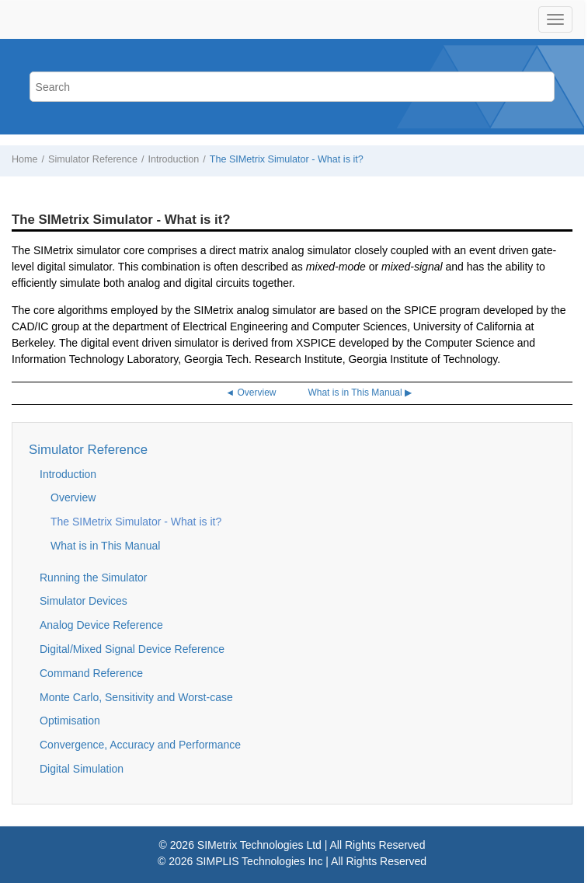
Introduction (173, 159)
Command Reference (91, 673)
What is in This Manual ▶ (360, 393)
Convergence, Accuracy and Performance (140, 745)
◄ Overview (251, 393)
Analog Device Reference (101, 625)
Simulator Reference (93, 159)
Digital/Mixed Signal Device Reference (132, 649)
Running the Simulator (94, 578)
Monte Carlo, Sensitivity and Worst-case (136, 697)
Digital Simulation (82, 769)
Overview (73, 497)
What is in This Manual (105, 546)
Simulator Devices (84, 601)
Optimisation (70, 721)
